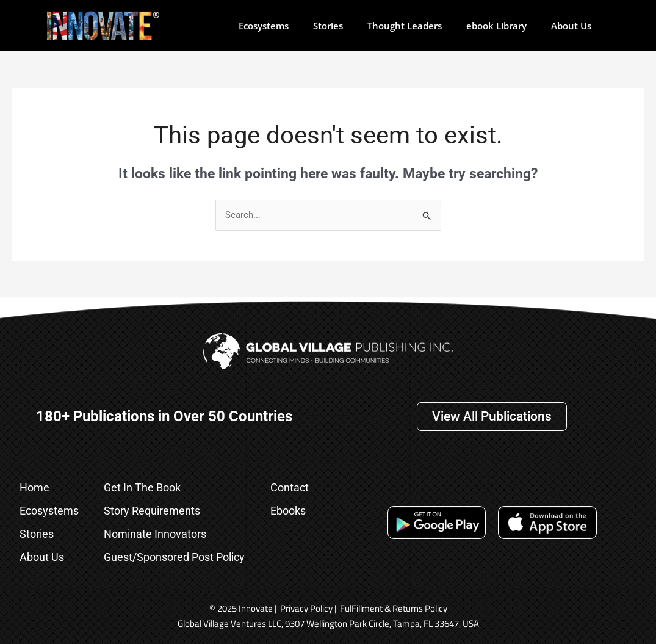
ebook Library (496, 26)
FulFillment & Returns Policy (394, 608)
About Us (571, 26)
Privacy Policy (306, 608)
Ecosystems (264, 26)
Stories (328, 26)
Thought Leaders (405, 26)
